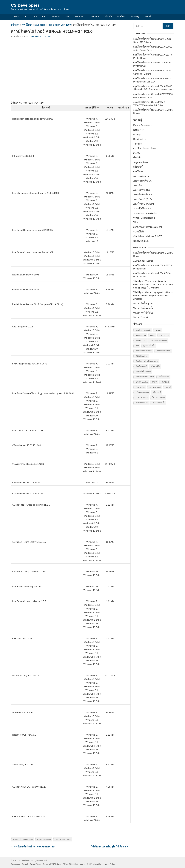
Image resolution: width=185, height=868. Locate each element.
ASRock (16, 839)
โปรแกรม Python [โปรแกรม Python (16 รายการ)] (142, 397)
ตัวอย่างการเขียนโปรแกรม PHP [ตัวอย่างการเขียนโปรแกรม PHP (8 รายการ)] (147, 361)
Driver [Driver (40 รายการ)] (153, 335)
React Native (140, 139)
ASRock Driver (28, 839)
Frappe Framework (142, 125)
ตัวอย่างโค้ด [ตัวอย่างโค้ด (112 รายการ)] (156, 366)
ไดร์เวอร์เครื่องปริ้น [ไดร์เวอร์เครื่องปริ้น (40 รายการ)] (158, 403)
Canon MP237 (49, 864)
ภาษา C (17, 17)
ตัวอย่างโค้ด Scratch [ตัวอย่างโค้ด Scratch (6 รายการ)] (143, 372)
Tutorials (94, 17)
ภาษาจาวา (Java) (141, 176)
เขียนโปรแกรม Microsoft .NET (148, 236)
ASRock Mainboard (44, 839)
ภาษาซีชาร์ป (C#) (142, 190)
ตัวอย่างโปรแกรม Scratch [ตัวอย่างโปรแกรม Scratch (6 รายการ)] (145, 377)
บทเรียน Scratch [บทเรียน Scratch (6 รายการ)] (142, 382)
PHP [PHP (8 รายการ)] (137, 346)
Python (55, 17)
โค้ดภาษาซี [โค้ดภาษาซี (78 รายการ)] (157, 392)
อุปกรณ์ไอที (138, 232)
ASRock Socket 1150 (63, 839)
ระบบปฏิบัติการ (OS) (143, 209)
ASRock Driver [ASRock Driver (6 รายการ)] (141, 335)
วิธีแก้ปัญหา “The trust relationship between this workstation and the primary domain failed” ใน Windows (153, 285)
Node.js (79, 17)
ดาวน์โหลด (121, 17)
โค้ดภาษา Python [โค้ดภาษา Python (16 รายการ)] (142, 392)
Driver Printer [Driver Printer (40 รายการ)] (164, 335)
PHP (44, 17)
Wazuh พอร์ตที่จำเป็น (143, 313)
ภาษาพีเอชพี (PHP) (142, 199)
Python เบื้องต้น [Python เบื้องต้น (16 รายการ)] (149, 346)
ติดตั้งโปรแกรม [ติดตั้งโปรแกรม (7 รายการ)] (164, 377)
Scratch (25, 864)
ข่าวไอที (148, 17)
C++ (27, 17)
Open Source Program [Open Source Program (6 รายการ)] (158, 340)
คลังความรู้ (135, 17)
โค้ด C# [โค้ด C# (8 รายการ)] (168, 387)
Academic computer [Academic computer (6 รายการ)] (143, 330)
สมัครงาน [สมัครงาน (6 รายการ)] (165, 382)
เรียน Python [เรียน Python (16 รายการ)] (140, 387)
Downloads (16, 864)
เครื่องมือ (108, 17)
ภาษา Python (110, 864)
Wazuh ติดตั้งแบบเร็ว (143, 308)
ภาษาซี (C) (138, 185)
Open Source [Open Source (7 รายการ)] (141, 340)
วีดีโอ (136, 222)
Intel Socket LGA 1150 (59, 25)
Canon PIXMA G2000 (65, 864)
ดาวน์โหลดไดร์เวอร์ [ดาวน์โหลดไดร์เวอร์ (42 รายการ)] (164, 351)
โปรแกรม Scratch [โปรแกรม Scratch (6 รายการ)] (159, 397)
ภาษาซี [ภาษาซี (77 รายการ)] (155, 382)
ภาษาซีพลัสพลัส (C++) (144, 195)
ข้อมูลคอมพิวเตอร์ (141, 162)
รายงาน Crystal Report (144, 218)
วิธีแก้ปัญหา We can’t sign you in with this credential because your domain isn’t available (153, 296)
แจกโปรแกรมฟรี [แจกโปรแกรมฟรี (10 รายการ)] (155, 387)
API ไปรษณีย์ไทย (96, 864)
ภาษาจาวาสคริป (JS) (143, 181)
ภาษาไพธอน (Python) (144, 204)
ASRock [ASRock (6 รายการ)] (158, 330)
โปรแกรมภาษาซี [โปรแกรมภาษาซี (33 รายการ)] (142, 403)
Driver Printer (36, 864)
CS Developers (25, 5)
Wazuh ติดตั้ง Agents (143, 304)
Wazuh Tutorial (141, 317)
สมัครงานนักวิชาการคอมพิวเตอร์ (148, 227)
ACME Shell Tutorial (143, 261)
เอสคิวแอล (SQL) (141, 241)
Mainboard (40, 25)
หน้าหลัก (15, 25)
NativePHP (139, 130)
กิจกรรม (137, 153)
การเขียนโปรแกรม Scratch (146, 148)
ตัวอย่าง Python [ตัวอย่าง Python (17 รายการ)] (142, 356)
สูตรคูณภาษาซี (82, 864)
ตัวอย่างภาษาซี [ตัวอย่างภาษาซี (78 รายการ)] (141, 366)
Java (67, 17)
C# (36, 17)
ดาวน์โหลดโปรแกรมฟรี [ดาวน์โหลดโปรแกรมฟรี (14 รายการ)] (144, 351)
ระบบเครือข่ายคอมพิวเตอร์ (145, 213)
